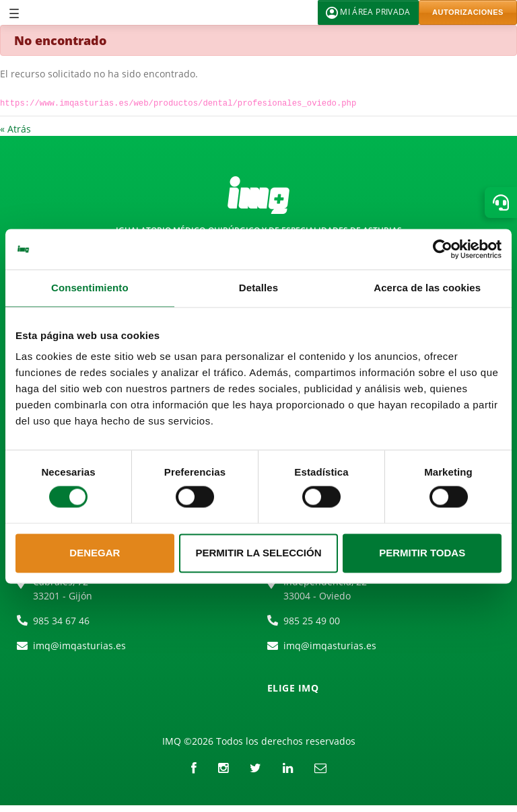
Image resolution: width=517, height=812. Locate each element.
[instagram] (223, 768)
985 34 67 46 (61, 621)
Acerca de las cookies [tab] (427, 288)
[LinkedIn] (288, 768)
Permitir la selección (259, 553)
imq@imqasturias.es (79, 645)
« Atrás (15, 129)
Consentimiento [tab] (90, 288)
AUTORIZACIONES (468, 12)
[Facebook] (194, 768)
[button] (501, 202)
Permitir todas (422, 553)
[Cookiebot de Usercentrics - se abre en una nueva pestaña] (443, 249)
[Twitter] (255, 768)
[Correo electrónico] (320, 768)
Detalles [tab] (258, 288)
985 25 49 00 (312, 621)
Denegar (95, 553)
